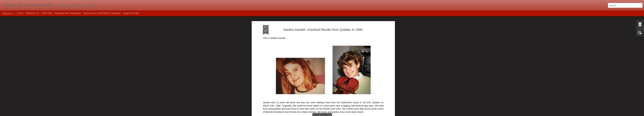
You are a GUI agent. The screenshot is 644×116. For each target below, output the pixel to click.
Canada (292, 35)
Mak (338, 31)
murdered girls (305, 35)
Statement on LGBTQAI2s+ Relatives (102, 13)
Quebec (317, 35)
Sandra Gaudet (330, 35)
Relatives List (32, 13)
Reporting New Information (68, 13)
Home (20, 13)
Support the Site (131, 13)
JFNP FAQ (47, 13)
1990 (285, 35)
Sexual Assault (346, 35)
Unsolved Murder (364, 35)
